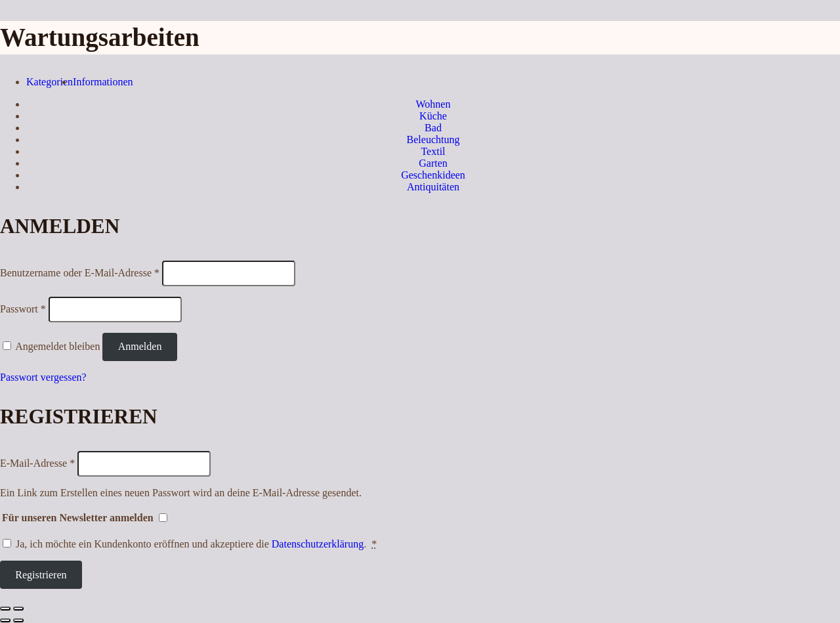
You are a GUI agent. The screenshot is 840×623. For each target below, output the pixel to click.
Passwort (23, 309)
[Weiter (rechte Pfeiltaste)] (18, 620)
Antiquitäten (433, 187)
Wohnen (433, 104)
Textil (433, 151)
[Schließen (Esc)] (5, 609)
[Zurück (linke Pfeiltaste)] (5, 620)
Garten (433, 163)
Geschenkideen (433, 175)
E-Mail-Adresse (37, 463)
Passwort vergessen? (43, 377)
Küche (433, 116)
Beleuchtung (433, 140)
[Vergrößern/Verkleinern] (18, 609)
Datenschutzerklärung (318, 544)
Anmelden (140, 346)
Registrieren (41, 575)
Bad (433, 128)
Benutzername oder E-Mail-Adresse (80, 273)
